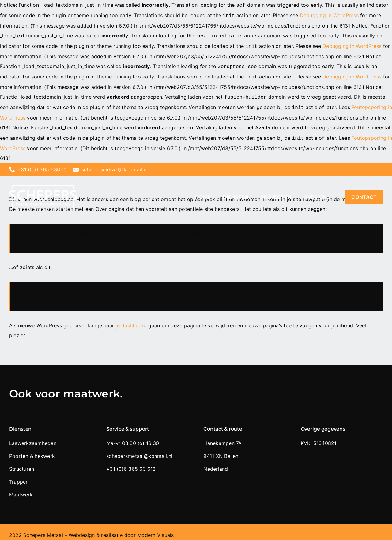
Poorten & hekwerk (32, 450)
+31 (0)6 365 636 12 (42, 163)
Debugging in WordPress (329, 15)
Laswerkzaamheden (33, 437)
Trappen (19, 476)
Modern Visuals (155, 529)
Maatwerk (21, 489)
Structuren (22, 463)
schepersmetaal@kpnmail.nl (115, 163)
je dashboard (131, 319)
